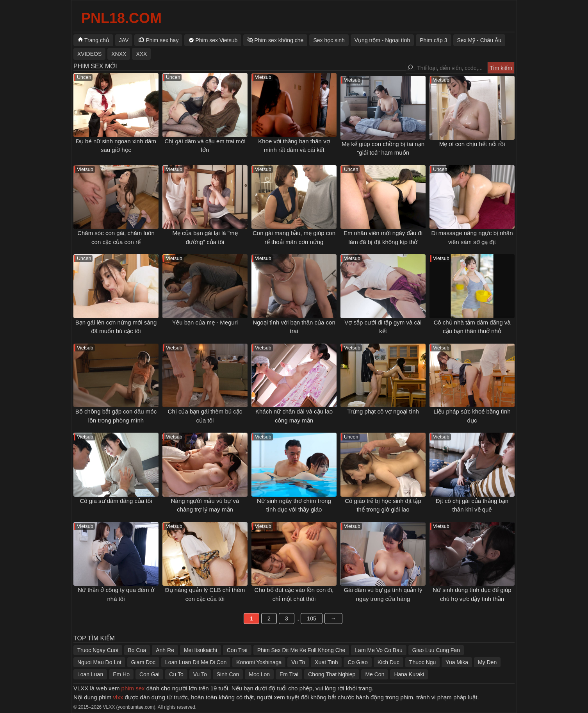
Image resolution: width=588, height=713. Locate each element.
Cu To (176, 674)
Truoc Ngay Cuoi (98, 650)
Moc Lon (259, 674)
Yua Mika (457, 662)
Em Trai (289, 674)
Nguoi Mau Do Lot (99, 662)
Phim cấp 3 (433, 40)
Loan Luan (90, 674)
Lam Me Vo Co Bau (379, 650)
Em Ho (121, 674)
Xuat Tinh (326, 662)
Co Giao (357, 662)
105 (311, 619)
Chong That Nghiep (332, 674)
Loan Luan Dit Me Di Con (196, 662)
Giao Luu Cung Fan (436, 650)
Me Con (375, 674)
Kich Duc (388, 662)
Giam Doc (143, 662)
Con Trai (237, 650)
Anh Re (165, 650)
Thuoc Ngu (422, 662)
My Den (487, 662)
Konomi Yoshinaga (259, 662)
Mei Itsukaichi (200, 650)
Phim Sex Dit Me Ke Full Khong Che (301, 650)
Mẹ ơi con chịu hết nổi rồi (472, 144)
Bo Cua (137, 650)
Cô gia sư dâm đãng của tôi (116, 501)
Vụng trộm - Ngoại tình (382, 40)
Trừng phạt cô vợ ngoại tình (383, 411)
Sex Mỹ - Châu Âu (479, 40)
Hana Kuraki (409, 674)
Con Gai (149, 674)
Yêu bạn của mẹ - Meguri (205, 322)
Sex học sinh (329, 40)
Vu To (298, 662)
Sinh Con (228, 674)
